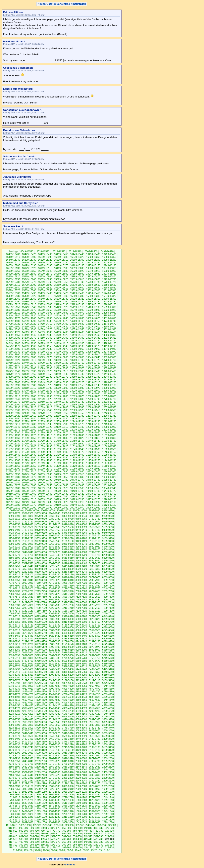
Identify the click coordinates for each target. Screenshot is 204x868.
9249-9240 (28, 538)
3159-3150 (41, 750)
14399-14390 (109, 335)
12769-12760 (29, 402)
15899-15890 (61, 277)
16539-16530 (42, 251)
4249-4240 (81, 711)
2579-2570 (68, 770)
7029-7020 (108, 614)
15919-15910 (29, 277)
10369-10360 (61, 497)
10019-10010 (64, 510)
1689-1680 (81, 800)
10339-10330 (109, 497)
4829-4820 (54, 692)
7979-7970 (14, 583)
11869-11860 (13, 438)
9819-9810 (14, 519)
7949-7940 (54, 583)
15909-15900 (45, 277)
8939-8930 (14, 549)
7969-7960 (28, 583)
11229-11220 (29, 463)
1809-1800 (28, 797)
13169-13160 (61, 385)
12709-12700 (13, 405)
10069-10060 (93, 508)
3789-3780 (54, 728)
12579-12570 (109, 407)
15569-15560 (29, 290)
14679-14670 (109, 324)
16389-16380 (61, 257)
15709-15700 (29, 285)
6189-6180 (54, 644)
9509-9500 (108, 527)
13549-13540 (13, 371)
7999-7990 (95, 580)
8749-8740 (54, 555)
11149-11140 (45, 466)
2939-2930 (14, 758)
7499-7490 (14, 600)
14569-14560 (61, 329)
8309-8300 (108, 569)
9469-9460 (54, 530)
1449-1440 (81, 809)
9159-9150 (41, 541)
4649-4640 (81, 697)
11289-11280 (45, 460)
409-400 (24, 842)
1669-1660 (108, 800)
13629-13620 (109, 366)
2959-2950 (95, 756)
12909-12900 (29, 396)
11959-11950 (93, 433)
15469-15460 (77, 293)
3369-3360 (81, 742)
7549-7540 (54, 597)
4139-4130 (14, 717)
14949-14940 (13, 316)
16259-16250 (45, 263)
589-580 (45, 836)
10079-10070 (77, 508)
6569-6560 (81, 630)
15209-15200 (45, 304)
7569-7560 (28, 597)
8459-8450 (14, 566)
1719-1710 (41, 800)
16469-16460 (45, 254)
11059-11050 (77, 469)
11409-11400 (77, 455)
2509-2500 (54, 772)
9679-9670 (95, 522)
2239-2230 (95, 781)
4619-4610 (14, 700)
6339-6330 (68, 639)
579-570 (56, 836)
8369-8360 (28, 569)
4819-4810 (68, 692)
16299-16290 (93, 260)
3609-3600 (81, 733)
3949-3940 (54, 722)
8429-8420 (54, 566)
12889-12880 (61, 396)
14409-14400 (93, 335)
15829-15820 (61, 279)
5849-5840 (81, 655)
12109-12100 (77, 427)
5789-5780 (54, 658)
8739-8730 (68, 555)
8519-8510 (41, 563)
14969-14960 (93, 313)
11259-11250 (93, 460)
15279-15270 (45, 302)
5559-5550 (41, 666)
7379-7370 (68, 602)
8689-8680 (28, 558)
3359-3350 (95, 742)
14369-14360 (45, 338)
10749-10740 (13, 483)
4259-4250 (68, 711)
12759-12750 (45, 402)
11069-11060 (61, 469)
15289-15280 (29, 302)
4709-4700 (108, 694)
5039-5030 (95, 683)
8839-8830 (41, 552)
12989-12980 (13, 394)
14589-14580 (29, 329)
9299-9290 (68, 536)
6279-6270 (41, 641)
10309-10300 (45, 499)
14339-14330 (93, 338)
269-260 (67, 845)
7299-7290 (68, 605)
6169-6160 (81, 644)
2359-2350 (41, 778)
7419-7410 (14, 602)
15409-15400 (61, 296)
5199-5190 (95, 678)
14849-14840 (61, 318)
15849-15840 (29, 279)
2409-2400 (81, 775)
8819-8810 (68, 552)
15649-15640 (13, 288)
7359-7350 (95, 602)
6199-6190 (41, 644)
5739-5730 (14, 661)
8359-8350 (41, 569)
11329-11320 (93, 458)
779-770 (56, 831)
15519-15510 (109, 290)
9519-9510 (95, 527)
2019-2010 (68, 789)
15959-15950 (77, 274)
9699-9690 (68, 522)
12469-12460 (61, 413)
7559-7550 (41, 597)
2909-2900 (54, 758)
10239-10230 (45, 502)
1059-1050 (68, 822)
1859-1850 (68, 795)
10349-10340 (93, 497)
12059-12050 (45, 430)
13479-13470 (13, 374)
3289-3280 (81, 744)
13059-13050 (13, 391)
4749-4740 (54, 694)
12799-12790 (93, 399)
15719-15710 (13, 285)
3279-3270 (95, 744)
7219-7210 (68, 608)
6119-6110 (41, 647)
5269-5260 (108, 675)
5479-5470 (41, 669)
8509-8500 (54, 563)
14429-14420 (61, 335)
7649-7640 (28, 594)
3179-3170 (14, 750)
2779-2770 (14, 764)
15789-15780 (13, 282)
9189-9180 (108, 538)
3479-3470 (41, 739)
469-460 (67, 839)
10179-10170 (29, 505)
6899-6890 (68, 619)
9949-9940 (54, 513)
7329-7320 (28, 605)
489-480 (45, 839)
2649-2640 (81, 767)
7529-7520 (81, 597)
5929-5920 (81, 653)
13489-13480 (109, 371)
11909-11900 (61, 435)
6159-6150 (95, 644)
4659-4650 (68, 697)
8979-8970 (68, 547)
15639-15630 (29, 288)
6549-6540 (108, 630)
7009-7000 (28, 616)
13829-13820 (13, 360)
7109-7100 (108, 611)
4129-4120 (28, 717)
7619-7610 (68, 594)
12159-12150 (109, 424)
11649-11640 (29, 446)
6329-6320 (81, 639)
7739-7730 (14, 591)
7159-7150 (41, 611)
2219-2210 (14, 783)
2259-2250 (68, 781)
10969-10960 (109, 472)
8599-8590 (41, 561)
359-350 (77, 842)
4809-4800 (81, 692)
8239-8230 (95, 572)
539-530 (99, 836)
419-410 (13, 842)
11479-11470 (77, 452)
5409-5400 (28, 672)
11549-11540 (77, 449)
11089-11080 (29, 469)
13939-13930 (61, 355)
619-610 (13, 836)
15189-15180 (77, 304)
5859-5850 (68, 655)
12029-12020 (93, 430)
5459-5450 (68, 669)
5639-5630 (41, 664)
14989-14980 (61, 313)
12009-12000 (13, 433)
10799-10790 (45, 480)
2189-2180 (54, 783)
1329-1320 (28, 814)
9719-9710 (41, 522)
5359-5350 (95, 672)
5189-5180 (108, 678)
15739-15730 (93, 282)
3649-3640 (28, 733)
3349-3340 (108, 742)
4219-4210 (14, 714)
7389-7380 (54, 602)
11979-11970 (61, 433)
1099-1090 (14, 822)
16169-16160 (77, 265)
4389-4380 (108, 705)
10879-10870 (29, 477)
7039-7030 (95, 614)
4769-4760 (28, 694)
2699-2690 (14, 767)
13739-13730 (45, 363)
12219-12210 (13, 424)
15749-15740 (77, 282)
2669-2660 (54, 767)
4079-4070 (95, 717)
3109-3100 (108, 750)
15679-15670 (77, 285)
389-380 (45, 842)
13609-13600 (29, 368)
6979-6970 (68, 616)
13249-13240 (45, 382)
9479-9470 (41, 530)
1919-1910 (95, 792)
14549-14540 (93, 329)
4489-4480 (81, 703)
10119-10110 (13, 508)
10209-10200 (93, 502)
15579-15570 (13, 290)
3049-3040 (81, 753)
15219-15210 (29, 304)
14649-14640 (45, 327)
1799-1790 (41, 797)
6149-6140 (108, 644)
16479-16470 (29, 254)
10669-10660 (29, 485)
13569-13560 (93, 368)
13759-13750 (13, 363)
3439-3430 (95, 739)
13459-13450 (45, 374)
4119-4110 (41, 717)
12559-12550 (29, 410)
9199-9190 (95, 538)
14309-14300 (29, 341)
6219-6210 (14, 644)
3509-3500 (108, 736)
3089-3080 (28, 753)
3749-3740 (108, 728)
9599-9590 (95, 524)
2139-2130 (14, 786)
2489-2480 (81, 772)
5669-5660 (108, 661)
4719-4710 (95, 694)
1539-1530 (68, 806)
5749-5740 (108, 658)
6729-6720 (81, 625)
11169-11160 (13, 466)
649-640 (88, 834)
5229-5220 (54, 678)
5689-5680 (81, 661)
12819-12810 (61, 399)
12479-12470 (45, 413)
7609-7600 (81, 594)
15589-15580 (109, 288)
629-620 (109, 834)
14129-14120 (93, 346)
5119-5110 (95, 680)
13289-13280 (93, 380)
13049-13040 (29, 391)
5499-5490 (14, 669)
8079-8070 (95, 577)
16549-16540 (26, 251)
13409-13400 (13, 377)
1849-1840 (81, 795)
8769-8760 (28, 555)
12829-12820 (45, 399)
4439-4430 (41, 705)
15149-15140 (29, 307)
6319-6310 (95, 639)
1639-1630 (41, 803)
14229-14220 (45, 343)
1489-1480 (28, 809)
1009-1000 (25, 825)
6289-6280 (28, 641)
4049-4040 (28, 719)
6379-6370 (14, 639)
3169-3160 (28, 750)
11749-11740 (93, 441)
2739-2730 (68, 764)
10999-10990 (61, 472)
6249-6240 (81, 641)
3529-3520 (81, 736)
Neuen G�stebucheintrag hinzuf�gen (62, 4)
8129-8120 (28, 577)
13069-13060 (109, 388)
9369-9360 (81, 533)
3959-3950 (41, 722)
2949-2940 (108, 756)
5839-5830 (95, 655)
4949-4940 (108, 686)
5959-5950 (41, 653)
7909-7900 (108, 583)
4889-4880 (81, 689)
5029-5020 (108, 683)
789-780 (45, 831)
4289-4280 (28, 711)
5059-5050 (68, 683)
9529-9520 (81, 527)
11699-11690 (61, 444)
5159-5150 (41, 680)
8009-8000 (81, 580)
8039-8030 (41, 580)
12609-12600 (61, 407)
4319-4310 (95, 708)
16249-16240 (61, 263)
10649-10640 (61, 485)
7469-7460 (54, 600)
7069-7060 (54, 614)
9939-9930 (68, 513)
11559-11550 (61, 449)
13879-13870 (45, 357)
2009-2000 (81, 789)
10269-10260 (109, 499)
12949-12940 (77, 394)
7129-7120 (81, 611)
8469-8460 (108, 563)
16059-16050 (29, 271)
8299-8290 (14, 572)
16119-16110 (45, 268)
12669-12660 (77, 405)
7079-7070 (41, 614)
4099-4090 (68, 717)
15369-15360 (13, 299)
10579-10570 (61, 488)
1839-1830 (95, 795)
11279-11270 (61, 460)
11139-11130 (61, 466)
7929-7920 (81, 583)
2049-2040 (28, 789)
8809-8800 (81, 552)
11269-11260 (77, 460)
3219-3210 (68, 747)
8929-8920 (28, 549)
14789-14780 (45, 321)
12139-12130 (29, 427)
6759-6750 (41, 625)
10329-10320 (13, 499)
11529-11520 (109, 449)
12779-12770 (13, 402)
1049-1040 (81, 822)
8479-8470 (95, 563)
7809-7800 (28, 588)
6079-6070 (95, 647)
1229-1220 (54, 817)
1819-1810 (14, 797)
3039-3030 (95, 753)
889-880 (45, 828)
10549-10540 (109, 488)
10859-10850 (61, 477)
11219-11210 (45, 463)
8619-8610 (14, 561)
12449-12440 (93, 413)
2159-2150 (95, 783)
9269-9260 (108, 536)
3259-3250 (14, 747)
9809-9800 (28, 519)
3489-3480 (28, 739)
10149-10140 (77, 505)
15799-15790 (109, 279)
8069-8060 (108, 577)
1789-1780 (54, 797)
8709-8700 (108, 555)
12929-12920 (109, 394)
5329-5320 (28, 675)
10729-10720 (45, 483)
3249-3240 (28, 747)
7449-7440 (81, 600)
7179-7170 (14, 611)
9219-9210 (68, 538)
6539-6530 (14, 633)
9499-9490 (14, 530)
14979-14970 (77, 313)
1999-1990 (95, 789)
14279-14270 (77, 341)
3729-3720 (28, 731)
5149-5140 (54, 680)
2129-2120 (28, 786)
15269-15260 (61, 302)
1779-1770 (68, 797)
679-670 (56, 834)
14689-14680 (93, 324)
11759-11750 (77, 441)
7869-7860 (54, 586)
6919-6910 (41, 619)
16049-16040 (45, 271)
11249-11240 (109, 460)
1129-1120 (81, 820)
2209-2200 (28, 783)
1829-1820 (108, 795)
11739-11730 (109, 441)
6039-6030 (41, 650)
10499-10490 (77, 491)
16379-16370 (77, 257)
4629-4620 (108, 697)
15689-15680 (61, 285)
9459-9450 (68, 530)
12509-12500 (109, 410)
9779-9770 (68, 519)
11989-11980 (45, 433)
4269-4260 (54, 711)
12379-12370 (93, 416)
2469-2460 (108, 772)
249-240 (88, 845)
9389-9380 (54, 533)
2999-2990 (41, 756)
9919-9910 (95, 513)
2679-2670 (41, 767)
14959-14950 (109, 313)
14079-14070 (61, 349)
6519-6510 (41, 633)
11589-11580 (13, 449)
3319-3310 (41, 744)
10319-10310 (29, 499)
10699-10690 (93, 483)
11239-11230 (13, 463)
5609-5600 (81, 664)
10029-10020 (48, 510)
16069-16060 (13, 271)
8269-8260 (54, 572)
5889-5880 (28, 655)
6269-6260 (54, 641)
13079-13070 (93, 388)
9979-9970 (14, 513)
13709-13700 (93, 363)
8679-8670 (41, 558)
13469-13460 (29, 374)
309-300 (24, 845)
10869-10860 (45, 477)
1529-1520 (81, 806)
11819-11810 (93, 438)
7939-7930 (68, 583)
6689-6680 (28, 627)
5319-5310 (41, 675)
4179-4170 (68, 714)
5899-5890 (14, 655)
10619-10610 (109, 485)
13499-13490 (93, 371)
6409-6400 (81, 636)
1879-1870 (41, 795)
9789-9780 (54, 519)
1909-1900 (108, 792)
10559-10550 (93, 488)
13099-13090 (61, 388)
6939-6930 (14, 619)
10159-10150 (61, 505)
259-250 (77, 845)
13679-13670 (29, 366)
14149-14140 (61, 346)
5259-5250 (14, 678)
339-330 (99, 842)
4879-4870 (95, 689)
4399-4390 (95, 705)
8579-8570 (68, 561)
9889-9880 (28, 516)
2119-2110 (41, 786)
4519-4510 (41, 703)
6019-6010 (68, 650)
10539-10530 (13, 491)
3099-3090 (14, 753)
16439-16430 (93, 254)
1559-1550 (41, 806)
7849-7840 (81, 586)
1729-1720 (28, 800)
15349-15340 (45, 299)
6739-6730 (68, 625)
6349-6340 (54, 639)
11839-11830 (61, 438)
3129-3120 (81, 750)
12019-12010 (109, 430)
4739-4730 (68, 694)
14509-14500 (45, 332)
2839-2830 (41, 761)
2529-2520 (28, 772)
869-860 (67, 828)
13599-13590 (45, 368)
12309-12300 (93, 419)
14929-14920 (45, 316)
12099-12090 (93, 427)
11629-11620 (61, 446)
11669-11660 (109, 444)
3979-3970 (14, 722)
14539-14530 (109, 329)
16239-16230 (77, 263)
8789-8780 (108, 552)
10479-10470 (109, 491)
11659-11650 (13, 446)
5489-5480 (28, 669)
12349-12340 (29, 419)
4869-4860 (108, 689)
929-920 (112, 825)
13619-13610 (13, 368)
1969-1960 (28, 792)
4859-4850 (14, 692)
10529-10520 (29, 491)
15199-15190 (61, 304)
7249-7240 (28, 608)
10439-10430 (61, 494)
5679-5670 (95, 661)
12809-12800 (77, 399)
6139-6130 (14, 647)
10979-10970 (93, 472)
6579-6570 (68, 630)
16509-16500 (91, 251)
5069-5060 (54, 683)
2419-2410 (68, 775)
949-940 (91, 825)
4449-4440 (28, 705)
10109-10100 (29, 508)
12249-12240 (77, 421)
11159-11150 (29, 466)
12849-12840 (13, 399)
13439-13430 (77, 374)
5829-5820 (108, 655)
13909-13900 (109, 355)
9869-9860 (54, 516)
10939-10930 (45, 474)
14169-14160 (29, 346)
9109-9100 (108, 541)
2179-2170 (68, 783)
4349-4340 (54, 708)
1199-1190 (95, 817)
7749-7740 (108, 588)
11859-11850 (29, 438)
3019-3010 (14, 756)
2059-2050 (14, 789)
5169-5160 (28, 680)
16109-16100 (61, 268)
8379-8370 (14, 569)
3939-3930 (68, 722)
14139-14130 (77, 346)
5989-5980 (108, 650)
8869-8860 (108, 549)
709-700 (24, 834)
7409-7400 (28, 602)
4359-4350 (41, 708)
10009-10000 (80, 510)
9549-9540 (54, 527)
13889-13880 (29, 357)
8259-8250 (68, 572)
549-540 (88, 836)
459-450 (77, 839)
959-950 (80, 825)
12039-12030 (77, 430)
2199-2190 (41, 783)
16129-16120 (29, 268)
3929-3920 (81, 722)
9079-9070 (41, 544)
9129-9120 (81, 541)
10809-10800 (29, 480)
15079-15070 (29, 310)
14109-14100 (13, 349)
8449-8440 (28, 566)
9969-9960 (28, 513)
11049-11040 (93, 469)
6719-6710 (95, 625)
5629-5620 (54, 664)
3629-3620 (54, 733)
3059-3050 (68, 753)
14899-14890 (93, 316)
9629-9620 (54, 524)
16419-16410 (13, 257)
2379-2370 (14, 778)
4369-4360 (28, 708)
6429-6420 (54, 636)
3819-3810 (14, 728)
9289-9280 (81, 536)
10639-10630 (77, 485)
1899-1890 (14, 795)
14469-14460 (109, 332)
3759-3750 (95, 728)
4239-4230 (95, 711)
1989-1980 (108, 789)
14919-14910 (61, 316)
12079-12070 (13, 430)
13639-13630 (93, 366)
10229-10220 (61, 502)
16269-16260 (29, 263)
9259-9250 (14, 538)
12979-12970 (29, 394)
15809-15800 (93, 279)
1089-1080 (28, 822)
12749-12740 (61, 402)
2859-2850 (14, 761)
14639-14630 (61, 327)
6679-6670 (41, 627)
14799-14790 (29, 321)
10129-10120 (109, 505)
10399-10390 (13, 497)
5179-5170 (14, 680)
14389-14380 (13, 338)
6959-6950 (95, 616)
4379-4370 (14, 708)
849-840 (88, 828)
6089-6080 (81, 647)
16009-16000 (109, 271)
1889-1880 (28, 795)
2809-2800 (81, 761)
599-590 (34, 836)
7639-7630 (41, 594)
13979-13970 (109, 352)
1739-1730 (14, 800)
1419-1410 (14, 811)
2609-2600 (28, 770)
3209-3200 (81, 747)
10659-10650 (45, 485)
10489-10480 (93, 491)
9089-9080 (28, 544)
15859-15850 (13, 279)
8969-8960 (81, 547)
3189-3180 (108, 747)
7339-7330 (14, 605)
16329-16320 (45, 260)
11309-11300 (13, 460)
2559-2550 (95, 770)
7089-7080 (28, 614)
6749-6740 (54, 625)
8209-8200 (28, 575)
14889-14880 (109, 316)
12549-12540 (45, 410)
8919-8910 (41, 549)
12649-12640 (109, 405)
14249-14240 (13, 343)
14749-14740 (109, 321)
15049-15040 (77, 310)
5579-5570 (14, 666)
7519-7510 (95, 597)
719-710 (13, 834)
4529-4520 (28, 703)
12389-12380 (77, 416)
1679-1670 (95, 800)
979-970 (58, 825)
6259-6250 (68, 641)
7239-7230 (41, 608)
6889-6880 (81, 619)
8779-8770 (14, 555)
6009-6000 (81, 650)
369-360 (67, 842)
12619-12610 (45, 407)
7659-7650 (14, 594)
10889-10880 (13, 477)
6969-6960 (81, 616)
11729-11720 (13, 444)
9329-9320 (28, 536)
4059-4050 (14, 719)
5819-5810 (14, 658)
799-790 (34, 831)
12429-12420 (13, 416)
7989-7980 (108, 580)
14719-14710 (45, 324)
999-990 (37, 825)
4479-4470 (95, 703)
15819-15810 (77, 279)
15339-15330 (61, 299)
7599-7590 (95, 594)
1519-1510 (95, 806)
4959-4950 (95, 686)
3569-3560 (28, 736)
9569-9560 (28, 527)
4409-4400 (81, 705)
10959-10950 (13, 474)
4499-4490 (68, 703)
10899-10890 (109, 474)
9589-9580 (108, 524)
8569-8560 (81, 561)
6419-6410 (68, 636)
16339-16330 (29, 260)
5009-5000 (28, 686)
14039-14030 (13, 352)
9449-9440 (81, 530)
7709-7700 (54, 591)
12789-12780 (109, 399)
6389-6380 (108, 636)
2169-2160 (81, 783)
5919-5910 (95, 653)
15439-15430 (13, 296)
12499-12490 (13, 413)
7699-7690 (68, 591)
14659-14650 (29, 327)
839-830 (99, 828)
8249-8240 (81, 572)
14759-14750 (93, 321)
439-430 (99, 839)
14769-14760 (77, 321)
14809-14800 (13, 321)
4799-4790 (95, 692)
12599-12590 (77, 407)
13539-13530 (29, 371)
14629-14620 (77, 327)
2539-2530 (14, 772)
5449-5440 (81, 669)
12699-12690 (29, 405)
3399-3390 (41, 742)
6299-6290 (14, 641)
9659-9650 (14, 524)
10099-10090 (45, 508)
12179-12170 (77, 424)
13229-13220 (77, 382)
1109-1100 (108, 820)
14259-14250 (109, 341)
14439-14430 (45, 335)
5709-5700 (54, 661)
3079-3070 (41, 753)
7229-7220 (54, 608)
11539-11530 (93, 449)
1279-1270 (95, 814)
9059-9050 (68, 544)
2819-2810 (68, 761)
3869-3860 (54, 725)
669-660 (67, 834)
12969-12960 (45, 394)
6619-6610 (14, 630)
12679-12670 (61, 405)
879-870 (56, 828)
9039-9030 (95, 544)
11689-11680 (77, 444)
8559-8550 (95, 561)
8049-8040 (28, 580)
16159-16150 (93, 265)
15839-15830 (45, 279)
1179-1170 (14, 820)
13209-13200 (109, 382)
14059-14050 (93, 349)
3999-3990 (95, 719)
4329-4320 (81, 708)
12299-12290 (109, 419)
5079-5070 (41, 683)
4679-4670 (41, 697)
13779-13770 (93, 360)
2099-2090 (68, 786)
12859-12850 (109, 396)
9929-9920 (81, 513)
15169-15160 (109, 304)
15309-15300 (109, 299)
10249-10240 (29, 502)
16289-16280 (109, 260)
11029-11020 (13, 472)
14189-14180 (109, 343)
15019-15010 (13, 313)
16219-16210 (109, 263)
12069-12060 (29, 430)
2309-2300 (108, 778)
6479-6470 (95, 633)
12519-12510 (93, 410)
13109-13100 (45, 388)
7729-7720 (28, 591)
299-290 (34, 845)
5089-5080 (28, 683)
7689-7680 (81, 591)
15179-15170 (93, 304)
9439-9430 (95, 530)
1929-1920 (81, 792)
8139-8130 (14, 577)
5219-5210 (68, 678)
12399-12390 (61, 416)
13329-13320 (29, 380)
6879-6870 (95, 619)
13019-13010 (77, 391)
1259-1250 (14, 817)
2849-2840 (28, 761)
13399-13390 (29, 377)
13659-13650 (61, 366)
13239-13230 (61, 382)
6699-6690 (14, 627)
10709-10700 (77, 483)
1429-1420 (108, 809)
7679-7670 (95, 591)
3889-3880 (28, 725)
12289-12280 (13, 421)
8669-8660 (54, 558)
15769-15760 (45, 282)
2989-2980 (54, 756)
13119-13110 (29, 388)
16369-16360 (93, 257)
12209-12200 (29, 424)
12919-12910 (13, 396)
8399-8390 (95, 566)
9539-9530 (68, 527)
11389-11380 (109, 455)
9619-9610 (68, 524)
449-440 (88, 839)
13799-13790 (61, 360)
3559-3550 (41, 736)
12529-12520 (77, 410)
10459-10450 (29, 494)
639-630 (99, 834)
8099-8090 (68, 577)
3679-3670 (95, 731)
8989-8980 (54, 547)
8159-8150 (95, 575)
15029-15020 (109, 310)
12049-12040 (61, 430)
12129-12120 (45, 427)
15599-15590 (93, 288)
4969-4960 (81, 686)
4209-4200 (28, 714)
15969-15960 (61, 274)
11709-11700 (45, 444)
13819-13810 (29, 360)
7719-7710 (41, 591)
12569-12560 (13, 410)
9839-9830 (95, 516)
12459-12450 (77, 413)
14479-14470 (93, 332)
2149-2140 (108, 783)
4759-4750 (41, 694)
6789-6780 (108, 622)
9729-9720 (28, 522)
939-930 (101, 825)
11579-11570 (29, 449)
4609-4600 (28, 700)
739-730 (99, 831)
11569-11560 (45, 449)
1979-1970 (14, 792)
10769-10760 (93, 480)
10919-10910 (77, 474)
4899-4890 (68, 689)
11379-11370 (13, 458)
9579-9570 (14, 527)
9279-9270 (95, 536)
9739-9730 (14, 522)
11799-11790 (13, 441)
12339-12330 (45, 419)
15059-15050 (61, 310)
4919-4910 (41, 689)
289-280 (45, 845)
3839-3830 (95, 725)
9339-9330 (14, 536)
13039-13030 (45, 391)
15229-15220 (13, 304)
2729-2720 (81, 764)
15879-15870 (93, 277)
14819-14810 (109, 318)
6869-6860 (108, 619)
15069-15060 (45, 310)
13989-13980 (93, 352)
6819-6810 (68, 622)
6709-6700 (108, 625)
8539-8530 (14, 563)
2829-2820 (54, 761)
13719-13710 (77, 363)
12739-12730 (77, 402)
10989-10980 (77, 472)
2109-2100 (54, 786)
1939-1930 (68, 792)
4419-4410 (68, 705)
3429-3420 (108, 739)
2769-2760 (28, 764)
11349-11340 (61, 458)
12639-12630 (13, 407)
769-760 (67, 831)
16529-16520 (58, 251)
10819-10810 (13, 480)
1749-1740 (108, 797)
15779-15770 (29, 282)
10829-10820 (109, 477)
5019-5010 (14, 686)
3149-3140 (54, 750)
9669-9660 (108, 522)
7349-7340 (108, 602)
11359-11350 (45, 458)
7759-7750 (95, 588)
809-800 (24, 831)
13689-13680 (13, 366)
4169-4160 (81, 714)
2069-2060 (108, 786)
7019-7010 (14, 616)
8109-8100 (54, 577)
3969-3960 (28, 722)
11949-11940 (109, 433)
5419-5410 (14, 672)
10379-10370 (45, 497)
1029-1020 (108, 822)
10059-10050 (109, 508)
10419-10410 (93, 494)
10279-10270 (93, 499)
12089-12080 (109, 427)
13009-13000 (93, 391)
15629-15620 (45, 288)
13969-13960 (13, 355)
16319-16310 (61, 260)
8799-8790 (95, 552)
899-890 (34, 828)
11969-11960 (77, 433)
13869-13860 (61, 357)
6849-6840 (28, 622)
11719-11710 (29, 444)
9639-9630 (41, 524)
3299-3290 (68, 744)
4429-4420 (54, 705)
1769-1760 (81, 797)
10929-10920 (61, 474)
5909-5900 (108, 653)
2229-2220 (108, 781)
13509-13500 (77, 371)
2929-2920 (28, 758)
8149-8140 (108, 575)
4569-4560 (81, 700)
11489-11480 (61, 452)
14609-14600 (109, 327)
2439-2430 (41, 775)
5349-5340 (108, 672)
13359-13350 (93, 377)
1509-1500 (108, 806)
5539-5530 (68, 666)
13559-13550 (109, 368)
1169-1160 (28, 820)
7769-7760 (81, 588)
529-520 (109, 836)
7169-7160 (28, 611)
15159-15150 (13, 307)
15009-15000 (29, 313)
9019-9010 (14, 547)
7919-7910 (95, 583)
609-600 (24, 836)
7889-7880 (28, 586)
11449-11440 (13, 455)
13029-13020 (61, 391)
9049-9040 (81, 544)
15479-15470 (61, 293)
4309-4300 (108, 708)
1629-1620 (54, 803)
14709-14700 (61, 324)
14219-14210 (61, 343)
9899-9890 (14, 516)
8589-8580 (54, 561)
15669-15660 (93, 285)
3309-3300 (54, 744)
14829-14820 (93, 318)
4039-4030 (41, 719)
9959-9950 (41, 513)
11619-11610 (77, 446)
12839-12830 (29, 399)
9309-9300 (54, 536)
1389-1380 (54, 811)
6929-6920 (28, 619)
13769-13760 (109, 360)
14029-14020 (29, 352)
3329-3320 (28, 744)
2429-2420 (54, 775)
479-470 (56, 839)
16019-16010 (93, 271)
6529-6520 (28, 633)
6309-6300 (108, 639)
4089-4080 (81, 717)
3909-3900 (108, 722)
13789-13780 (77, 360)
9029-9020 (108, 544)
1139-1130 (68, 820)
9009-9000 (28, 547)
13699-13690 (109, 363)
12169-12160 (93, 424)
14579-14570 (45, 329)
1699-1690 (68, 800)
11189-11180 (93, 463)
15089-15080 (13, 310)
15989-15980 (29, 274)
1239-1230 (41, 817)
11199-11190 (77, 463)
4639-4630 (95, 697)
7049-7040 (81, 614)
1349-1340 (108, 811)
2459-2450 (14, 775)
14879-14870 (13, 318)
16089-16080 (93, 268)
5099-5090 (14, 683)
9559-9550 (41, 527)
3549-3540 (54, 736)
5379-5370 (68, 672)
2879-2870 (95, 758)
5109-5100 (108, 680)
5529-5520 (81, 666)
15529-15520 (93, 290)
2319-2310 (95, 778)
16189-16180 (45, 265)
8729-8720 (81, 555)
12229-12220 (109, 421)
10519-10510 (45, 491)
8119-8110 (41, 577)
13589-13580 (61, 368)
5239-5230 (41, 678)
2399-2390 (95, 775)
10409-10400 (109, 494)
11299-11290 (29, 460)
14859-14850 (45, 318)
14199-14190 (93, 343)
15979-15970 (45, 274)
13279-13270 (109, 380)
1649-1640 (28, 803)
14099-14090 (29, 349)
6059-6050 (14, 650)
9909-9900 (108, 513)
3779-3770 (68, 728)
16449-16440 (77, 254)
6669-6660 (54, 627)
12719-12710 (109, 402)
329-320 (109, 842)
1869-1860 (54, 795)
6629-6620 (108, 627)
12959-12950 (61, 394)
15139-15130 (45, 307)
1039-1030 (95, 822)
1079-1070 (41, 822)
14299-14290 (45, 341)
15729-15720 (109, 282)
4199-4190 (41, 714)
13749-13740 (29, 363)
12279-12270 (29, 421)
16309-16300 (77, 260)
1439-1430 (95, 809)
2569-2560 (81, 770)
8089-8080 (81, 577)
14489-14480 (77, 332)
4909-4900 (54, 689)
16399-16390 (45, 257)
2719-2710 (95, 764)
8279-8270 (41, 572)
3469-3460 (54, 739)
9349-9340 (108, 533)
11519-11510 (13, 452)
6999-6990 (41, 616)
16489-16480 (13, 254)
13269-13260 (13, 382)
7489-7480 (28, 600)
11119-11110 (93, 466)
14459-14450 (13, 335)
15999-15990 (13, 274)
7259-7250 (14, 608)
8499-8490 (68, 563)
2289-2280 (28, 781)
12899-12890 (45, 396)
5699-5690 (68, 661)
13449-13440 (61, 374)
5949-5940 (54, 653)
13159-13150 (77, 385)
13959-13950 (29, 355)
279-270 (56, 845)
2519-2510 (41, 772)
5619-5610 (68, 664)
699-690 (34, 834)
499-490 (34, 839)
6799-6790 (95, 622)
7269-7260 (108, 605)
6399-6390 (95, 636)
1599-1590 (95, 803)
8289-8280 (28, 572)
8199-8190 (41, 575)
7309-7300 (54, 605)
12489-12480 (29, 413)
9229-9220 (54, 538)
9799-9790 (41, 519)
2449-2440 (28, 775)
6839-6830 (41, 622)
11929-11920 (29, 435)
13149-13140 (93, 385)
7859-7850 (68, 586)
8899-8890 (68, 549)
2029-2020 (54, 789)
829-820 (109, 828)
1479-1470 (41, 809)
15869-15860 (109, 277)
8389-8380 (108, 566)
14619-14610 (93, 327)
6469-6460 (108, 633)
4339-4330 (68, 708)
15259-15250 (77, 302)
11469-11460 (93, 452)
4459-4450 (14, 705)
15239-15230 (109, 302)
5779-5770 (68, 658)
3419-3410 (14, 742)
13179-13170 (45, 385)
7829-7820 (108, 586)
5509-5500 (108, 666)
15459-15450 (93, 293)
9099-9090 (14, 544)
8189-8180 (54, 575)
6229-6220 (108, 641)
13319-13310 (45, 380)
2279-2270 (41, 781)
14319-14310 (13, 341)
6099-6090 (68, 647)
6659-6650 (68, 627)
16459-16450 (61, 254)
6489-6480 (81, 633)
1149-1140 (54, 820)
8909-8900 (54, 549)
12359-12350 (13, 419)
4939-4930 (14, 689)
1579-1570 (14, 806)
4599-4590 (41, 700)
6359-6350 (41, 639)
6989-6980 (54, 616)
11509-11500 (29, 452)
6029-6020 (54, 650)
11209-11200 (61, 463)
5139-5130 (68, 680)
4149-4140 (108, 714)
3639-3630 (41, 733)
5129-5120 (81, 680)
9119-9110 (95, 541)
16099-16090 (77, 268)
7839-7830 (95, 586)
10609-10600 (13, 488)
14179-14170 (13, 346)
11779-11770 (45, 441)
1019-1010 (11, 825)
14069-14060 (77, 349)
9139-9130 (68, 541)
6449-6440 (28, 636)
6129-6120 (28, 647)
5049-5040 (81, 683)
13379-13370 (61, 377)
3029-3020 (108, 753)
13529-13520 (45, 371)
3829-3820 (108, 725)
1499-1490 (14, 809)
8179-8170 (68, 575)
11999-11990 (29, 433)
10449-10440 (45, 494)
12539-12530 (61, 410)
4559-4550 (95, 700)
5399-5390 (41, 672)
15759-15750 (61, 282)
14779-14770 (61, 321)
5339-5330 (14, 675)
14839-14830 (77, 318)
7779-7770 (68, 588)
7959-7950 (41, 583)
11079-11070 (45, 469)
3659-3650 (14, 733)
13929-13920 (77, 355)
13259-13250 (29, 382)
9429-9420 (108, 530)
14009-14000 (61, 352)
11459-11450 (109, 452)
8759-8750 (41, 555)
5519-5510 (95, 666)
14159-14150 (45, 346)
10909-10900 (93, 474)
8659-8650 (68, 558)
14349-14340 (77, 338)
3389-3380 (54, 742)
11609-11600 (93, 446)
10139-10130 (93, 505)
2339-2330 (68, 778)
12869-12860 (93, 396)
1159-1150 (41, 820)
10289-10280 (77, 499)
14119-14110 (109, 346)
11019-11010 (29, 472)
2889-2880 (81, 758)
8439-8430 (41, 566)
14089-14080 (45, 349)
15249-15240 (93, 302)
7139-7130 (68, 611)
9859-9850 (68, 516)
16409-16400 (29, 257)
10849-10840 (77, 477)
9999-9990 (95, 510)
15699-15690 (45, 285)
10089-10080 (61, 508)
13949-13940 (45, 355)
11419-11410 (61, 455)
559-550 (77, 836)
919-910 (13, 828)
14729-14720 (29, 324)
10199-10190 (109, 502)
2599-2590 (41, 770)
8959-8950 (95, 547)
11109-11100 (109, 466)
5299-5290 (68, 675)
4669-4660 (54, 697)
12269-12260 (45, 421)
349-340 (88, 842)
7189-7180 (108, 608)
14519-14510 (29, 332)
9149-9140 (54, 541)
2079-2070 (95, 786)
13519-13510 (61, 371)
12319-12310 (77, 419)
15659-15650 (109, 285)
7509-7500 (108, 597)
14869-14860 (29, 318)
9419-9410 (14, 533)
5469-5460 (54, 669)
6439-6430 (41, 636)
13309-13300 (61, 380)
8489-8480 (81, 563)
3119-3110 (95, 750)
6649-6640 (81, 627)
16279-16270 (13, 263)
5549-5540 (54, 666)
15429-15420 (29, 296)
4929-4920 (28, 689)
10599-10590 (29, 488)
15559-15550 (45, 290)
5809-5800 (28, 658)
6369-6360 (28, 639)
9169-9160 (28, 541)
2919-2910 (41, 758)
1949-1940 (54, 792)
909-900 (24, 828)
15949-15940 (93, 274)
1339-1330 (14, 814)
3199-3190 (95, 747)
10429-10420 (77, 494)
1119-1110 (95, 820)
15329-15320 (77, 299)
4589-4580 (54, 700)
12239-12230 (93, 421)
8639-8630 (95, 558)
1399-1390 (41, 811)
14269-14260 (93, 341)
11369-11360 (29, 458)
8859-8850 (14, 552)
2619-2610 (14, 770)
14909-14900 (77, 316)
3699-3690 (68, 731)
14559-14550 (77, 329)
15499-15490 (29, 293)
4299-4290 (14, 711)
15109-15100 (93, 307)
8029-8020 (54, 580)
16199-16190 (29, 265)
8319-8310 (95, 569)
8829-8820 (54, 552)
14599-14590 (13, 329)
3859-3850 (68, 725)
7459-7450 (68, 600)
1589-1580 (108, 803)
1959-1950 (41, 792)
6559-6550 (95, 630)
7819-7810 (14, 588)
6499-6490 (68, 633)
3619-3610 (68, 733)
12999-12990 (109, 391)
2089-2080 (81, 786)
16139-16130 (13, 268)
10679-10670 (13, 485)
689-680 (45, 834)
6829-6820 (54, 622)
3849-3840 (81, 725)
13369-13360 (77, 377)
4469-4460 (108, 703)
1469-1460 (54, 809)
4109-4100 (54, 717)
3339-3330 (14, 744)
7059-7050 (68, 614)
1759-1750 (95, 797)
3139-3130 (68, 750)
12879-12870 (77, 396)
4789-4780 (108, 692)
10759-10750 (109, 480)
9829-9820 (108, 516)
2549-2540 (108, 770)
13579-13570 (77, 368)
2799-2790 (95, 761)
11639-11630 (45, 446)
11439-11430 (29, 455)
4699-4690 (14, 697)
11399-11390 (93, 455)
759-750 (77, 831)
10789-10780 (61, 480)
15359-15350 (29, 299)
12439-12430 (109, 413)
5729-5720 (28, 661)
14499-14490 (61, 332)
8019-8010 (68, 580)
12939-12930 (93, 394)
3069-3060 (54, 753)
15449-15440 (109, 293)
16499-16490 (106, 251)
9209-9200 (81, 538)
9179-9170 (14, 541)
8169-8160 (81, 575)
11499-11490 (45, 452)
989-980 (48, 825)
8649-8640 (81, 558)
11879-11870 (109, 435)
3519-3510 (95, 736)
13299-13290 (77, 380)
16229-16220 (93, 263)
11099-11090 (13, 469)
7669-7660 (108, 591)
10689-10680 (109, 483)
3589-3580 (108, 733)
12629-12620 (29, 407)
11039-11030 (109, 469)
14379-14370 (29, 338)
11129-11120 (77, 466)
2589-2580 (54, 770)
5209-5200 (81, 678)
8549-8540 (108, 561)
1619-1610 (68, 803)
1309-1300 (54, 814)
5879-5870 (41, 655)
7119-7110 (95, 611)
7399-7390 (41, 602)
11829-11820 (77, 438)
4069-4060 (108, 717)
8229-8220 (108, 572)
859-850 (77, 828)
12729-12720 (93, 402)
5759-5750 (95, 658)
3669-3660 (108, 731)
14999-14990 (45, 313)
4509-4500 (54, 703)
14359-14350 (61, 338)
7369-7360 (81, 602)
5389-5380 (54, 672)
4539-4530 (14, 703)
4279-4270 (41, 711)
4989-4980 (54, 686)
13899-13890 (13, 357)
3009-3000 (28, 756)
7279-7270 (95, 605)
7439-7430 (95, 600)
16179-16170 (61, 265)
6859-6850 (14, 622)
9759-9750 (95, 519)
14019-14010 (45, 352)
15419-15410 (45, 296)
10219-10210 (77, 502)
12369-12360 (109, 416)
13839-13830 (109, 357)
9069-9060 (54, 544)
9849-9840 (81, 516)
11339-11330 (77, 458)
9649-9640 (28, 524)
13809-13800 (45, 360)
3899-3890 (14, 725)
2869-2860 (108, 758)
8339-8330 (68, 569)
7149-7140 (54, 611)
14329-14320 (109, 338)
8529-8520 (28, 563)
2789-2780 (108, 761)
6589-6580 (54, 630)
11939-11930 (13, 435)
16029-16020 (77, 271)
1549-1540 (54, 806)
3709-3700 (54, 731)
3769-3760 (81, 728)
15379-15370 (109, 296)
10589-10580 (45, 488)
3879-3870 (41, 725)
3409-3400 (28, 742)
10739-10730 (29, 483)
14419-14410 (77, 335)
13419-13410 (109, 374)
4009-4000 (81, 719)
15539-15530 (77, 290)
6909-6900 (54, 619)
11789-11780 (29, 441)
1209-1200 (81, 817)
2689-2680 (28, 767)
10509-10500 (61, 491)
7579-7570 (14, 597)
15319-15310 (93, 299)
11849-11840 (45, 438)
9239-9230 (41, 538)
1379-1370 (68, 811)
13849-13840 (93, 357)
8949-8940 (108, 547)
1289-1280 (81, 814)
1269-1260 (108, 814)
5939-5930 (68, 653)
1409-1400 (28, 811)
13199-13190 (13, 385)
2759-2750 (41, 764)
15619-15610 (61, 288)
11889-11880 (93, 435)
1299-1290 (68, 814)
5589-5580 (108, 664)
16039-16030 (61, 271)
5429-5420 (108, 669)
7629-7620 (54, 594)
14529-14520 (13, 332)
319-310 (13, 845)
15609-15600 (77, 288)
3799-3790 (41, 728)
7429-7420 (108, 600)
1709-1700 (54, 800)
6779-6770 (14, 625)
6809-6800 (81, 622)
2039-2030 (41, 789)
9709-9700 (54, 522)
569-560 (67, 836)
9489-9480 (28, 530)
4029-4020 (54, 719)
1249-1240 (28, 817)
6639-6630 (95, 627)
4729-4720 (81, 694)
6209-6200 (28, 644)
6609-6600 (28, 630)
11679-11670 (93, 444)
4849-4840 (28, 692)
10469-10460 (13, 494)
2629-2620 (108, 767)
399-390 (34, 842)
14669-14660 (13, 327)
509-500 (24, 839)
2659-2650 (68, 767)
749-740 (88, 831)
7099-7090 (14, 614)
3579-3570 (14, 736)
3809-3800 (28, 728)
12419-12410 (29, 416)
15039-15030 (93, 310)
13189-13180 (29, 385)
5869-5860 (54, 655)
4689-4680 (28, 697)
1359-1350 (95, 811)
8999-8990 (41, 547)
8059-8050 (14, 580)
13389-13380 (45, 377)
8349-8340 (54, 569)
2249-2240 (81, 781)
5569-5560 (28, 666)
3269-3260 (108, 744)
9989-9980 (108, 510)
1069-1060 (54, 822)
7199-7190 (95, 608)
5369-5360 (81, 672)
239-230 (99, 845)
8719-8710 (95, 555)
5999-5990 (95, 650)
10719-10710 (61, 483)
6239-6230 (95, 641)
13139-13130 (109, 385)
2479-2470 (95, 772)
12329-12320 (61, 419)
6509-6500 (54, 633)
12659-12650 (93, 405)
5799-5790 (41, 658)
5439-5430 (95, 669)
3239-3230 (41, 747)
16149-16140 (109, 265)
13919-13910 (93, 355)
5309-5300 (54, 675)
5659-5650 (14, 664)
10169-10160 (45, 505)
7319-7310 (41, 605)
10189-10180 (13, 505)
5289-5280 (81, 675)
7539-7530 (68, 597)
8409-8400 (81, 566)
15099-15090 (109, 307)
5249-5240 (28, 678)
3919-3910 (95, 722)
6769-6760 (28, 625)
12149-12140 (13, 427)
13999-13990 (77, 352)
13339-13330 (13, 380)
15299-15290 (13, 302)
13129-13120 (13, 388)
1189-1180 (108, 817)
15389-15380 (93, 296)
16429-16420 (109, 254)
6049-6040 (28, 650)
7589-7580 (108, 594)
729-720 (109, 831)
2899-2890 (68, 758)
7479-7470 (41, 600)
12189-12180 (61, 424)
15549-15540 (61, 290)
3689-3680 (81, 731)
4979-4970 (68, 686)
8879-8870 (95, 549)
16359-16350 (109, 257)
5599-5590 (95, 664)
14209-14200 (77, 343)
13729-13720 (61, 363)
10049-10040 (16, 510)
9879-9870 (41, 516)
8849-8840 (28, 552)
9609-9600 (81, 524)
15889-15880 (77, 277)
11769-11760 (61, 441)
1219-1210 (68, 817)
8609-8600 (28, 561)
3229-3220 (54, 747)
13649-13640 (77, 366)
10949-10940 (29, 474)
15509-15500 (13, 293)
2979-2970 (68, 756)
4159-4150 (95, 714)
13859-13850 (77, 357)
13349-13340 (109, 377)
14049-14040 (109, 349)
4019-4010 (68, 719)
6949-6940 (108, 616)
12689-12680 (45, 405)
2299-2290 (14, 781)
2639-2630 (95, 767)
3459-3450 (68, 739)
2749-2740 (54, 764)
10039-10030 (32, 510)
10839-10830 (93, 477)
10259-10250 (13, 502)
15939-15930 (109, 274)
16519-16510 (74, 251)
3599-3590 (95, 733)
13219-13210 (93, 382)
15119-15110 (77, 307)
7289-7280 (81, 605)
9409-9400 (28, 533)
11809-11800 (109, 438)
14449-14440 (29, 335)
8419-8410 (68, 566)
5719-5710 (41, 661)
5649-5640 (28, 664)
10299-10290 (61, 499)
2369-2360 (28, 778)
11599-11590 (109, 446)
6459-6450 (14, 636)
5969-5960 (28, 653)
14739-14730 (13, 324)
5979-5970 (14, 653)
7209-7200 (81, 608)
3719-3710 (41, 731)
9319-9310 (41, 536)
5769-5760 (81, 658)
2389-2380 (108, 775)
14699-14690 (77, 324)
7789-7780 (54, 588)
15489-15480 (45, 293)
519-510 (13, 839)
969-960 (69, 825)
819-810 (13, 831)
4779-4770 (14, 694)
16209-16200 (13, 265)
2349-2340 (54, 778)
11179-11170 (109, 463)
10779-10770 (77, 480)
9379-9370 (68, 533)
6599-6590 (41, 630)
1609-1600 (81, 803)
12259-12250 (61, 421)
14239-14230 (29, 343)
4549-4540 (108, 700)
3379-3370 (68, 742)
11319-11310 (109, 458)
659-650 (77, 834)
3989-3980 (108, 719)
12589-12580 (93, 407)
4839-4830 (41, 692)
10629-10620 (93, 485)
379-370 (56, 842)
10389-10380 (29, 497)
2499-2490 (68, 772)
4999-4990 (41, 686)
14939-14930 (29, 316)
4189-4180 (54, 714)
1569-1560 (28, 806)
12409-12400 (45, 416)
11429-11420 (45, 455)
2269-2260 (54, 781)
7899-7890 (14, 586)
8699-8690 (14, 558)
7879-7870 (41, 586)
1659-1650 (14, 803)
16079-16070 (109, 268)
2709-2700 (108, 764)
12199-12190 (45, 424)
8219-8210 (14, 575)
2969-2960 (81, 756)
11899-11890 (77, 435)
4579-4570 (68, 700)
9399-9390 (41, 533)
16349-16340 (13, 260)
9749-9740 (108, 519)
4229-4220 (108, 711)
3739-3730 (14, 731)
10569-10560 (77, 488)
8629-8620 (108, 558)
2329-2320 (81, 778)
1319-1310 (41, 814)
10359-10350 (77, 497)
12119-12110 (61, 427)
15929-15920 (13, 277)
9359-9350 (95, 533)
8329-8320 (81, 569)
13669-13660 (45, 366)
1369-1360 (81, 811)
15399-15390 (77, 296)
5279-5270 (95, 675)
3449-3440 (81, 739)
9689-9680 (81, 522)
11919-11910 (45, 435)
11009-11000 (45, 472)
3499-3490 (14, 739)
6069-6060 (108, 647)
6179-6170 (68, 644)
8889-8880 (81, 549)
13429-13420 (93, 374)
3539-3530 (68, 736)
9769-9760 (81, 519)
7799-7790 (41, 588)
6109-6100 (54, 647)
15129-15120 (61, 307)
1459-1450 (68, 809)
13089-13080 (77, 388)
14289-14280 (61, 341)
